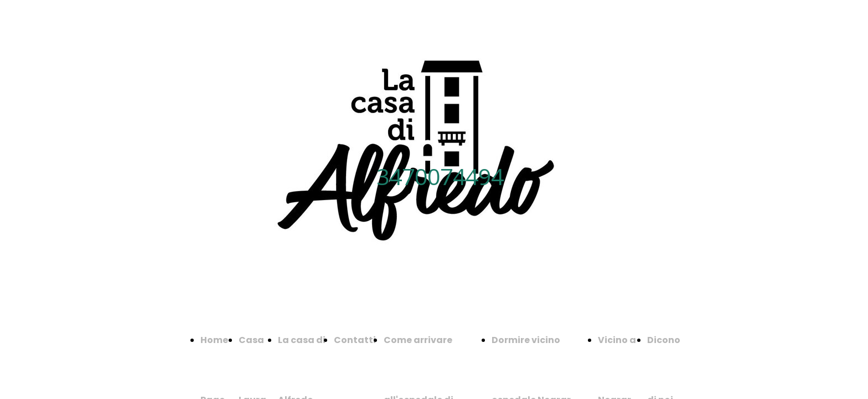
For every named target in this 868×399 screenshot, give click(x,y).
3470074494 (440, 176)
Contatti (355, 340)
